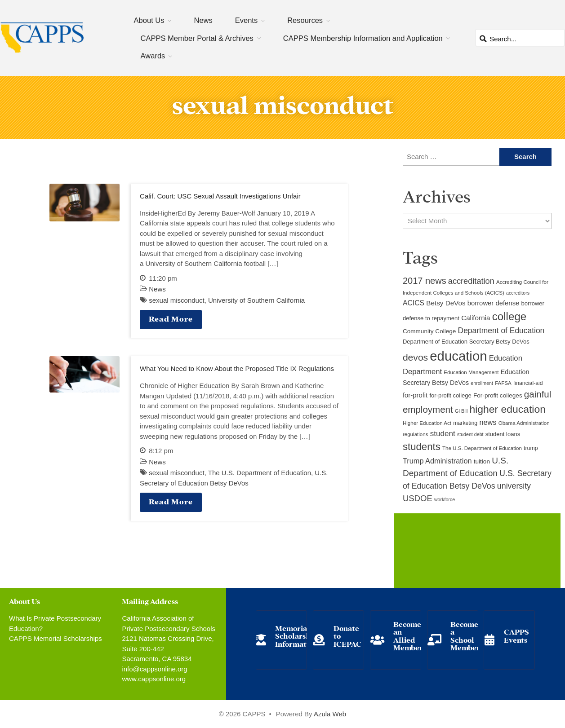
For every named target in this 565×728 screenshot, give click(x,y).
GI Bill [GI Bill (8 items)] (461, 411)
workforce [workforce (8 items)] (445, 499)
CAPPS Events (516, 635)
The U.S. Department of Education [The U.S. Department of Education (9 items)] (482, 448)
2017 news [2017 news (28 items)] (425, 281)
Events (246, 20)
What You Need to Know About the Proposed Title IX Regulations (237, 368)
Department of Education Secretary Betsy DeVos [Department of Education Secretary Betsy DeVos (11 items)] (466, 342)
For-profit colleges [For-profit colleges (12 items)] (498, 395)
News (203, 20)
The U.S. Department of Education (260, 473)
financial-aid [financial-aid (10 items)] (528, 383)
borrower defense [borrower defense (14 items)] (494, 303)
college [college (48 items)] (509, 316)
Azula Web (330, 714)
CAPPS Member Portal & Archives (197, 38)
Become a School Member (465, 635)
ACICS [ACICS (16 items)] (414, 303)
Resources (305, 20)
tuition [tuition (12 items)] (482, 461)
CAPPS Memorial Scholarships (56, 638)
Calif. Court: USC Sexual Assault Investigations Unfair (220, 196)
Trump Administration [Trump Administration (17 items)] (437, 461)
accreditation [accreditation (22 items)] (471, 281)
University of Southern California (256, 300)
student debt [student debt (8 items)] (470, 434)
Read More (171, 318)
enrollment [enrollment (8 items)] (482, 383)
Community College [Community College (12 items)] (429, 331)
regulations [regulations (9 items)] (416, 434)
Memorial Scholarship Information (296, 635)
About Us (149, 20)
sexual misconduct (176, 300)
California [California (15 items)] (476, 318)
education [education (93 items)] (458, 356)
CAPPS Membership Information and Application (363, 38)
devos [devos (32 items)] (415, 357)
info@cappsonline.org (154, 669)
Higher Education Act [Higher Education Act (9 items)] (427, 423)
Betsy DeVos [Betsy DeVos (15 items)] (446, 303)
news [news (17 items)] (488, 422)
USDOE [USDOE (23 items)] (418, 498)
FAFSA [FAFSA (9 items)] (503, 383)
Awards (153, 56)
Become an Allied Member (408, 635)
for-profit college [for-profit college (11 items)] (450, 395)
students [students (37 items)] (422, 447)
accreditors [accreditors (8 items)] (518, 293)
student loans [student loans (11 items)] (503, 434)
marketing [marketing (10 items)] (465, 423)
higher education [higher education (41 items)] (508, 409)
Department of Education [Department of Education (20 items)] (501, 331)
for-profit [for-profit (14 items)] (415, 395)
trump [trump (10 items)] (531, 448)
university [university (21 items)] (514, 486)
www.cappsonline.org (154, 679)
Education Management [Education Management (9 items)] (471, 372)
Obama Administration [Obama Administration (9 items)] (524, 423)
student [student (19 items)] (443, 434)
